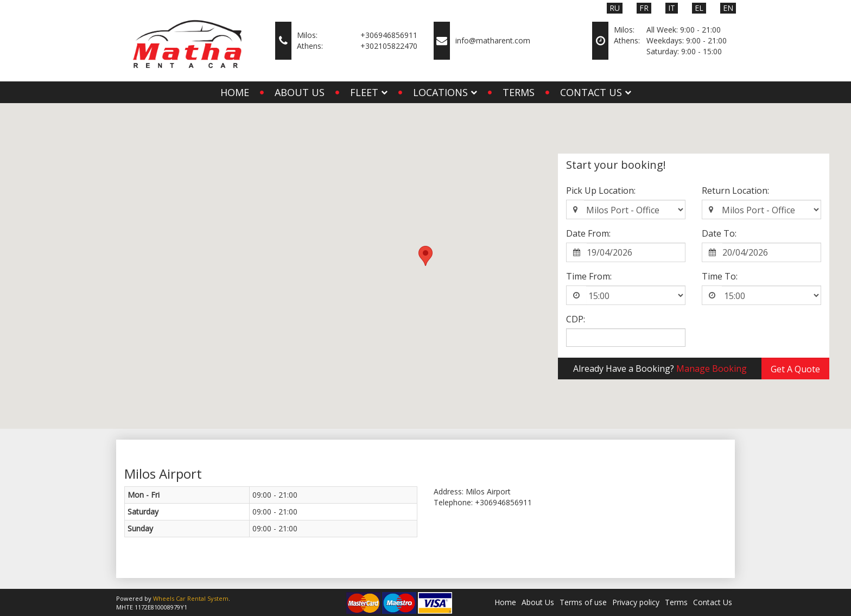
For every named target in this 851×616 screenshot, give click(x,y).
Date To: (719, 233)
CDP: (576, 319)
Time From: (589, 276)
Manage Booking (712, 369)
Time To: (720, 276)
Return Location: (735, 190)
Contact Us (713, 602)
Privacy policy (636, 602)
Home (235, 92)
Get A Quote (795, 369)
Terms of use (583, 602)
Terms (519, 92)
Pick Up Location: (601, 190)
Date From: (588, 233)
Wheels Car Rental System (191, 598)
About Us (300, 92)
